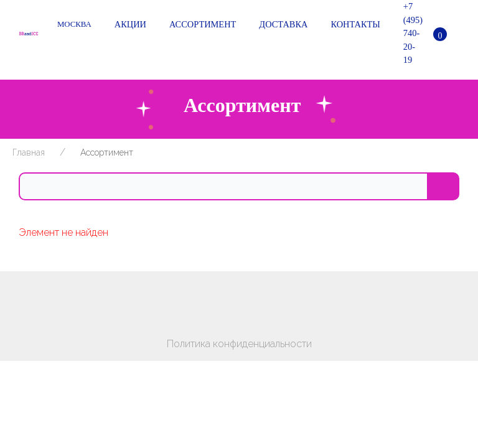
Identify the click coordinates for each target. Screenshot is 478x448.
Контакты (353, 25)
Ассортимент (200, 25)
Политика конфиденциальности (239, 344)
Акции (128, 25)
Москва (74, 24)
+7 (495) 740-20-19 (411, 33)
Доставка (281, 25)
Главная (29, 152)
